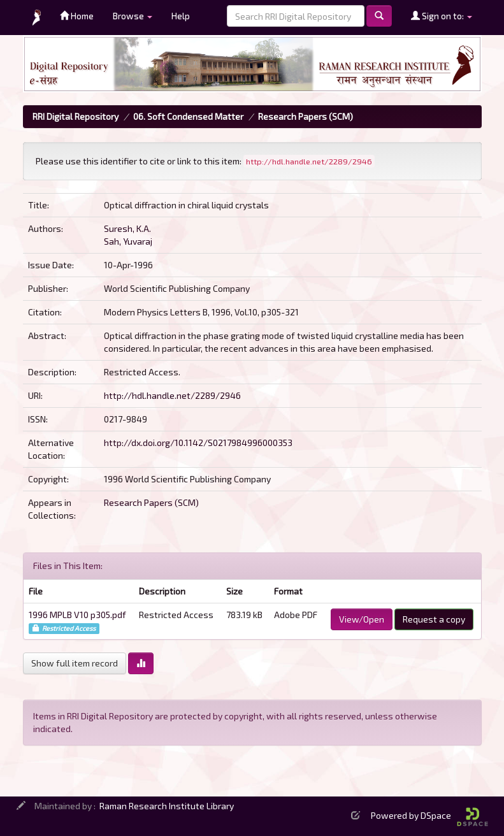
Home (77, 16)
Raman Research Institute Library (167, 806)
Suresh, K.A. (127, 228)
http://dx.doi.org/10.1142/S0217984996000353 (198, 443)
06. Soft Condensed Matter (188, 116)
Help (181, 16)
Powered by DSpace (429, 815)
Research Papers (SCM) (306, 116)
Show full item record (75, 663)
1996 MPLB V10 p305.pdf (77, 615)
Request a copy (434, 619)
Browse (133, 16)
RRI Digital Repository (76, 116)
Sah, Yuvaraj (128, 241)
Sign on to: (442, 16)
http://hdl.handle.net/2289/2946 (172, 395)
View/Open (362, 619)
